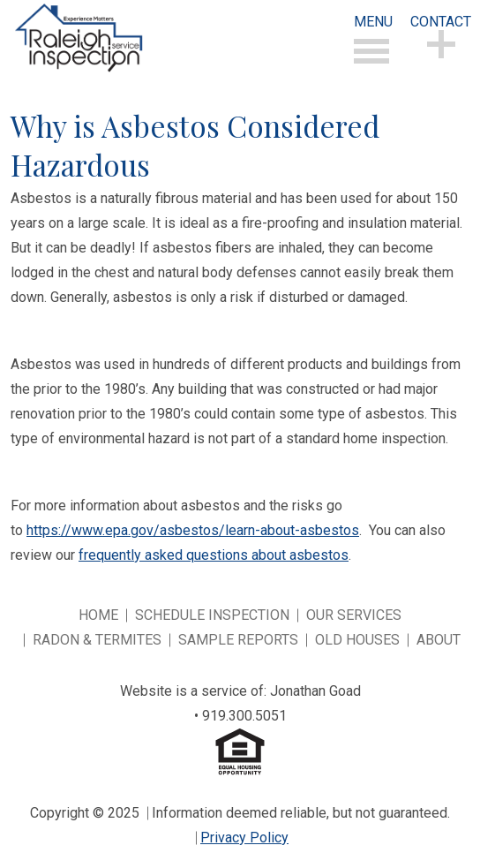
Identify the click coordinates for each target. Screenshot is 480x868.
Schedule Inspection (212, 615)
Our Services (354, 615)
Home (98, 615)
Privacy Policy (244, 838)
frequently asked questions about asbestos (214, 555)
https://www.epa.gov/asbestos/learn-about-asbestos (193, 530)
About (439, 640)
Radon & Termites (97, 640)
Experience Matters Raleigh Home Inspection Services (78, 38)
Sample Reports (238, 640)
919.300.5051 (244, 716)
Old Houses (357, 640)
